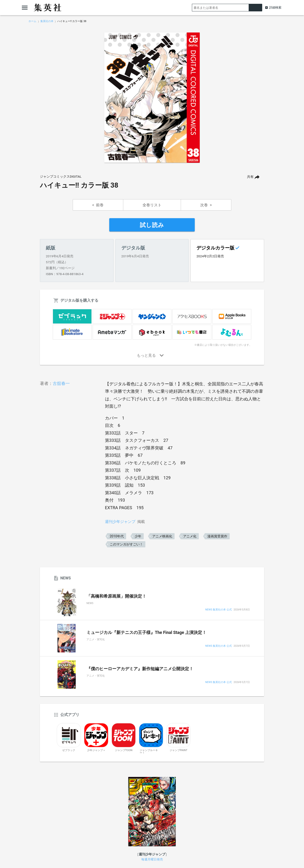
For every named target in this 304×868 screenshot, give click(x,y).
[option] (152, 98)
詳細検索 (275, 7)
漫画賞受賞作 (217, 536)
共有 (250, 177)
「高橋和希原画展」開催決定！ (116, 596)
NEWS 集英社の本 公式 (218, 610)
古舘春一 (61, 383)
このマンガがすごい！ (126, 544)
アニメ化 (190, 536)
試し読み (152, 225)
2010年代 (117, 536)
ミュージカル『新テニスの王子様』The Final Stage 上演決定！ (146, 633)
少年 (138, 536)
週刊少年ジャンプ (120, 522)
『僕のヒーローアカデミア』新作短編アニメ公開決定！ (140, 669)
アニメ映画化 (162, 536)
